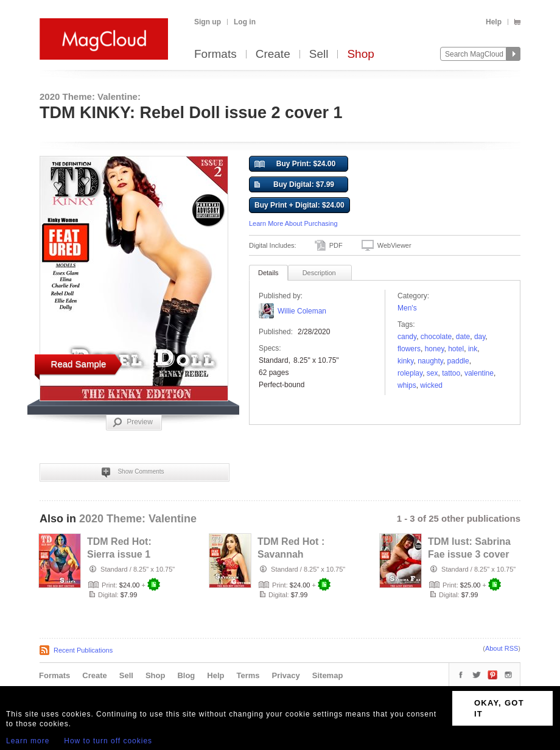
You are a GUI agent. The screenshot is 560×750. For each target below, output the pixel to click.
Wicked (431, 385)
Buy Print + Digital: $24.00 (299, 205)
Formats (215, 54)
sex (432, 373)
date (463, 337)
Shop (360, 54)
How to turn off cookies (108, 741)
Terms (248, 675)
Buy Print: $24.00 (295, 164)
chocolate (436, 337)
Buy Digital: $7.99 (294, 185)
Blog (186, 675)
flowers (409, 349)
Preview (133, 422)
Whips (407, 385)
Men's (407, 308)
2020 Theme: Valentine (138, 519)
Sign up (208, 22)
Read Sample (79, 364)
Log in (245, 22)
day (480, 337)
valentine (479, 373)
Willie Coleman (302, 311)
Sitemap (328, 675)
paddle (458, 361)
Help (494, 22)
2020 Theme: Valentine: (90, 96)
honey (435, 349)
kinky (405, 361)
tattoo (451, 373)
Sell (319, 54)
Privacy (286, 675)
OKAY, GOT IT (499, 708)
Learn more (28, 741)
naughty (430, 361)
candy (407, 337)
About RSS (502, 648)
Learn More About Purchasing (293, 223)
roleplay (410, 373)
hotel (456, 349)
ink (473, 349)
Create (273, 54)
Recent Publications (83, 650)
